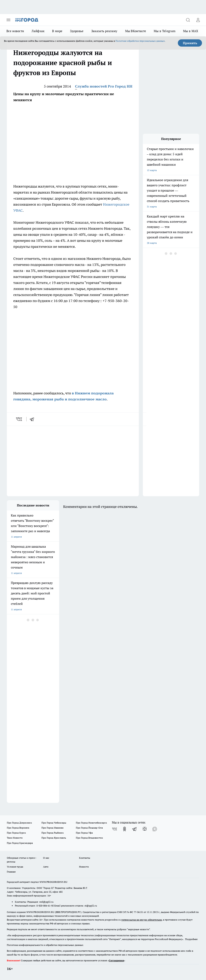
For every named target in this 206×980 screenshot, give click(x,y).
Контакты (85, 858)
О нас (46, 858)
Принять (190, 43)
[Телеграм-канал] (135, 829)
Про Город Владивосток (89, 838)
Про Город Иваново (53, 828)
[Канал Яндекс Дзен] (145, 829)
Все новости (15, 31)
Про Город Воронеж (18, 828)
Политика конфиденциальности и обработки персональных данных (45, 945)
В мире (57, 31)
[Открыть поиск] (188, 20)
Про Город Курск (16, 833)
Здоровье (77, 31)
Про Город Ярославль (54, 838)
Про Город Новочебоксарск (91, 823)
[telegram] (33, 419)
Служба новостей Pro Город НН (104, 86)
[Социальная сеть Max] (155, 829)
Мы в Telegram (165, 31)
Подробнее (191, 939)
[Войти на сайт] (198, 20)
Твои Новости (15, 838)
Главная (11, 872)
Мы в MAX (191, 31)
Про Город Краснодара (20, 843)
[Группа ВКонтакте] (114, 829)
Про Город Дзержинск (19, 823)
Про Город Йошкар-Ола (89, 828)
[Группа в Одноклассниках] (125, 829)
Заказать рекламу (104, 31)
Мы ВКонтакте (136, 31)
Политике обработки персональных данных (140, 41)
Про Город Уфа (84, 833)
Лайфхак (38, 31)
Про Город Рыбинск (53, 833)
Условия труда (15, 867)
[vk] (19, 419)
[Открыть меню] (8, 20)
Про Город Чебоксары (54, 823)
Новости (84, 867)
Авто (46, 867)
